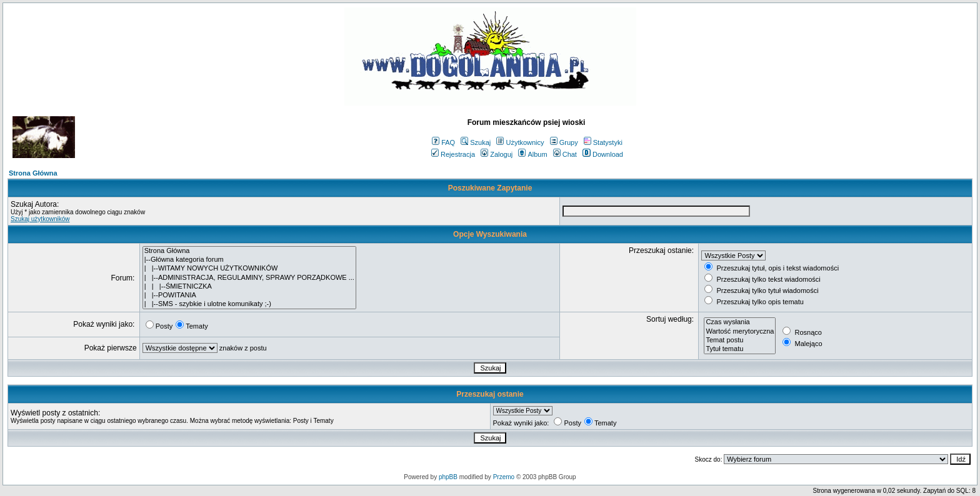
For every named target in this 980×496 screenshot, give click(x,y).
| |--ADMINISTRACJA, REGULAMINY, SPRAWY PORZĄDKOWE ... (249, 278)
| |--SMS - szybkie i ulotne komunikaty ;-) (249, 304)
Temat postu (740, 340)
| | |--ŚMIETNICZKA (249, 287)
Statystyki (603, 142)
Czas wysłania (740, 322)
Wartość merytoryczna (740, 332)
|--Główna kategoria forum (249, 260)
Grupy (564, 142)
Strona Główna (33, 173)
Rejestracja (453, 154)
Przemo (504, 477)
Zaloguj (497, 154)
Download (603, 154)
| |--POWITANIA (249, 295)
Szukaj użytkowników (40, 219)
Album (532, 154)
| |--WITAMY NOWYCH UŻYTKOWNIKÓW (249, 269)
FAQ (443, 142)
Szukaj (476, 142)
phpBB (448, 477)
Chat (565, 154)
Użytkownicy (520, 142)
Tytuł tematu (740, 349)
